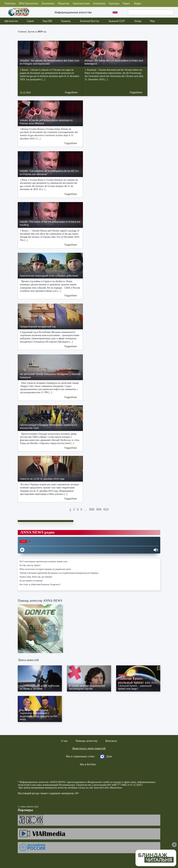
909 (99, 509)
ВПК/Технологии (29, 3)
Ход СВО (47, 21)
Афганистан (11, 21)
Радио (126, 3)
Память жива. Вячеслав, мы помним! (36, 577)
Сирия (30, 21)
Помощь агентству (87, 741)
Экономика (48, 3)
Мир (152, 21)
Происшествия (81, 3)
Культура (114, 3)
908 (92, 509)
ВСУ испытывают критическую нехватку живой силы (43, 561)
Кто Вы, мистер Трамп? (30, 565)
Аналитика (99, 3)
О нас (64, 741)
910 (106, 509)
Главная (22, 32)
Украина (66, 21)
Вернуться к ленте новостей (89, 748)
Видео (138, 3)
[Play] (22, 550)
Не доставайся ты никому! (31, 581)
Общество (63, 3)
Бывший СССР (117, 21)
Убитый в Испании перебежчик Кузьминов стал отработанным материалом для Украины (59, 573)
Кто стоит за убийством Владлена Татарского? (40, 584)
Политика (10, 3)
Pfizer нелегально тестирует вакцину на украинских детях (45, 569)
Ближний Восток (90, 21)
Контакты (111, 741)
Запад (138, 21)
